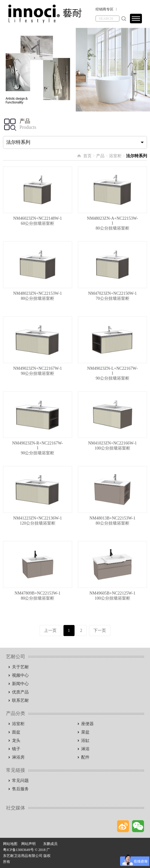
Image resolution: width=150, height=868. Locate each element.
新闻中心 (20, 684)
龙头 (16, 741)
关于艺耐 (20, 667)
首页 (87, 156)
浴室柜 (115, 156)
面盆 (16, 732)
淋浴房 (18, 757)
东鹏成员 (50, 844)
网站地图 (10, 844)
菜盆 (85, 732)
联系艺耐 (20, 700)
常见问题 (20, 781)
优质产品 (20, 692)
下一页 (100, 631)
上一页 (50, 631)
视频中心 (20, 675)
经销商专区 (104, 9)
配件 (85, 757)
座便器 (87, 724)
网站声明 (28, 844)
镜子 (16, 749)
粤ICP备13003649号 (18, 850)
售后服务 (20, 789)
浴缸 (85, 741)
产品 (100, 156)
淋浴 (85, 749)
